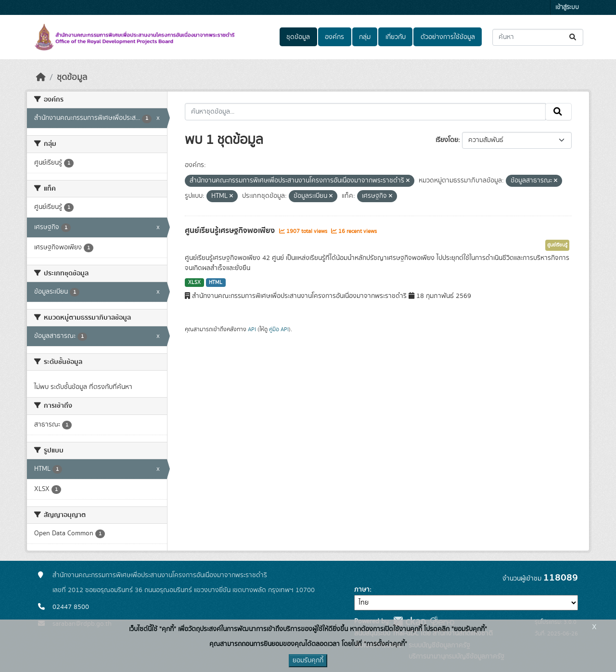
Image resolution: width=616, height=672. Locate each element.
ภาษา (362, 590)
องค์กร (334, 37)
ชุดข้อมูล (298, 37)
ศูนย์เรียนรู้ (557, 245)
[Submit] (573, 37)
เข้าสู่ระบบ (567, 7)
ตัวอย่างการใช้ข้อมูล (448, 37)
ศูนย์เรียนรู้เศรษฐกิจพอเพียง (231, 231)
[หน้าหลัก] (41, 78)
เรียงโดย (447, 140)
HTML (216, 283)
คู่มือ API (279, 329)
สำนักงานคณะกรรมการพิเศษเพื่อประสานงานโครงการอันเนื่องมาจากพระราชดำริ (160, 575)
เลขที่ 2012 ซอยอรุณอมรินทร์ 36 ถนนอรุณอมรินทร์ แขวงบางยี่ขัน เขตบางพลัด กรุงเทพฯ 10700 (184, 590)
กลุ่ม (365, 37)
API (252, 329)
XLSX (194, 283)
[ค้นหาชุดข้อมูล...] (538, 37)
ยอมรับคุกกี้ (308, 660)
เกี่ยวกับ (396, 37)
